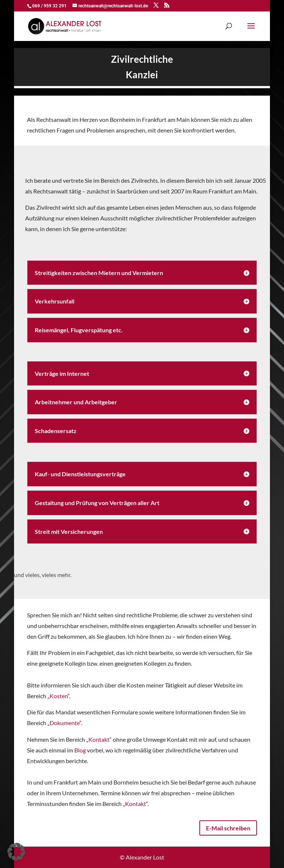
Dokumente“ (65, 723)
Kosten (59, 696)
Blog (80, 750)
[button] (16, 852)
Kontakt (99, 739)
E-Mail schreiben (228, 828)
